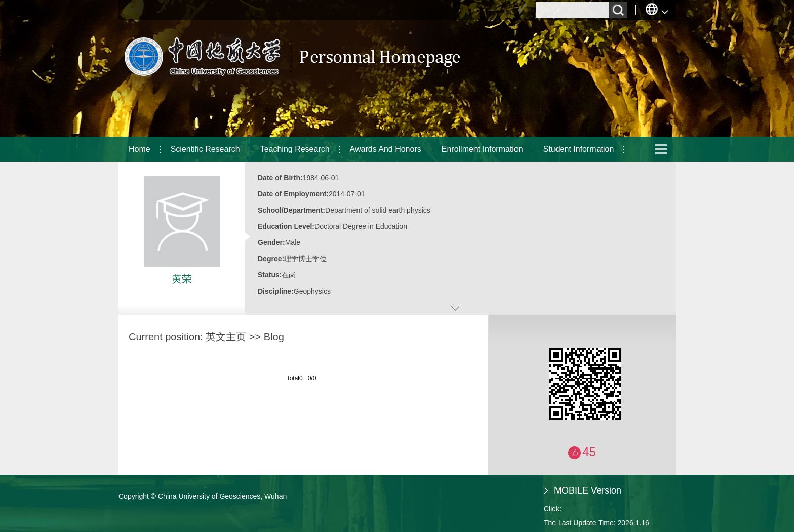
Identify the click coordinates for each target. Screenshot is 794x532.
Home (140, 149)
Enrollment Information (482, 149)
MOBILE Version (588, 490)
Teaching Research (295, 149)
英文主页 (226, 337)
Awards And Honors (386, 149)
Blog (274, 337)
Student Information (579, 149)
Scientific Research (205, 149)
